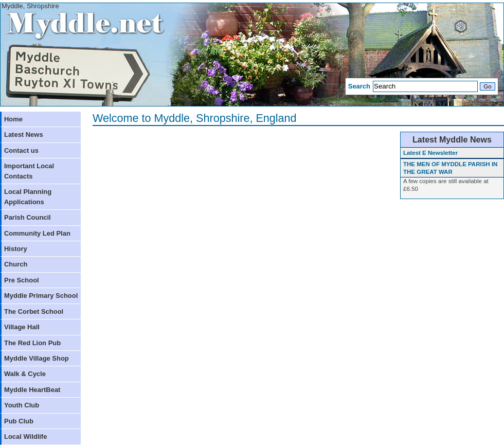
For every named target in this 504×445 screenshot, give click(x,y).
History (16, 249)
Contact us (21, 150)
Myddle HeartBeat (32, 390)
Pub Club (19, 421)
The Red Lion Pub (32, 343)
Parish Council (28, 217)
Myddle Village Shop (37, 358)
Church (16, 264)
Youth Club (22, 405)
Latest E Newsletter (430, 153)
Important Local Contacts (29, 171)
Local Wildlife (25, 437)
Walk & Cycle (25, 374)
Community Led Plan (37, 233)
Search (359, 86)
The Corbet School (34, 311)
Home (13, 119)
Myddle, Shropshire (30, 6)
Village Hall (22, 327)
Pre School (22, 280)
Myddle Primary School (41, 296)
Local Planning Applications (28, 197)
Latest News (24, 135)
